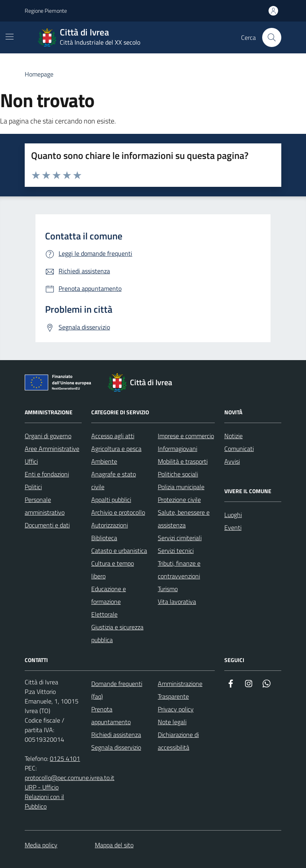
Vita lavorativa (177, 602)
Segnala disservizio (116, 747)
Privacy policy (176, 709)
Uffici (31, 461)
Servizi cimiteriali (180, 538)
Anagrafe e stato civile (114, 480)
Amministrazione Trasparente (180, 690)
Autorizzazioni (110, 525)
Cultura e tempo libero (113, 570)
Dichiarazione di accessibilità (178, 741)
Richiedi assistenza (116, 735)
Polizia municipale (181, 487)
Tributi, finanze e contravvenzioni (179, 570)
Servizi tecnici (176, 551)
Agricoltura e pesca (116, 449)
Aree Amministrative (52, 449)
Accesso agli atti (113, 436)
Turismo (168, 589)
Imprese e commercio (186, 436)
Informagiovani (178, 449)
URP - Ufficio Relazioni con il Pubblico (44, 797)
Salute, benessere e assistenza (184, 519)
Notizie (233, 436)
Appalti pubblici (111, 500)
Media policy (41, 845)
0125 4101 (65, 758)
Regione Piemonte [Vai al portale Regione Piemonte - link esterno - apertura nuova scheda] (46, 11)
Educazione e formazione (109, 595)
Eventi (233, 527)
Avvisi (232, 461)
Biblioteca (104, 538)
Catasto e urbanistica (119, 551)
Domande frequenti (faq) (117, 690)
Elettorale (104, 614)
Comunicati (239, 449)
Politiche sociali (178, 474)
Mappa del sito (114, 845)
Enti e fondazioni (47, 474)
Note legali (172, 722)
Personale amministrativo (45, 506)
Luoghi (233, 515)
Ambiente (104, 461)
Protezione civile (179, 500)
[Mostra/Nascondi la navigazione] (10, 37)
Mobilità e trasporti (183, 461)
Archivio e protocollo (118, 512)
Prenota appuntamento (111, 715)
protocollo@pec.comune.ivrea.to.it (70, 778)
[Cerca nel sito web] (272, 37)
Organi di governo (48, 436)
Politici (33, 487)
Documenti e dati (47, 525)
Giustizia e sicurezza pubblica (117, 633)
